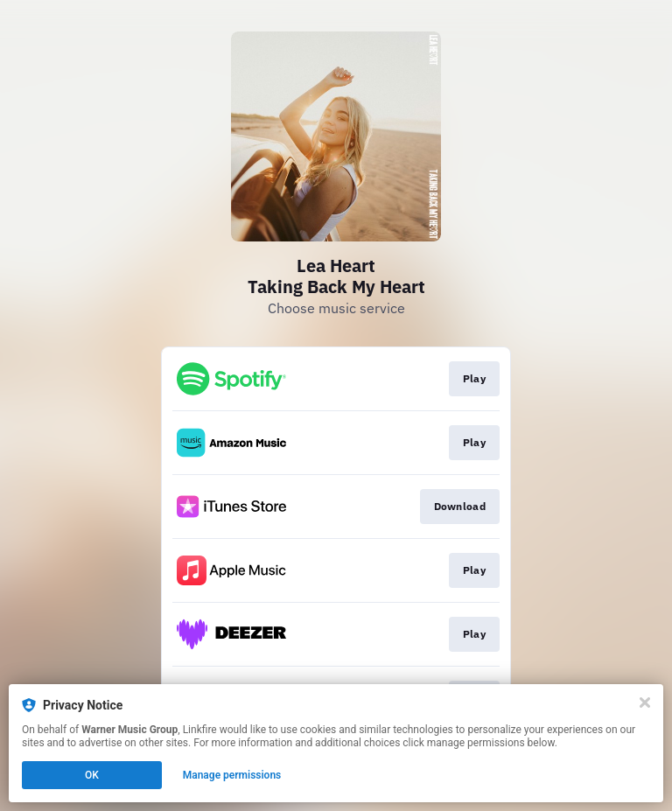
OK (92, 775)
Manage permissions (232, 775)
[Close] (645, 703)
